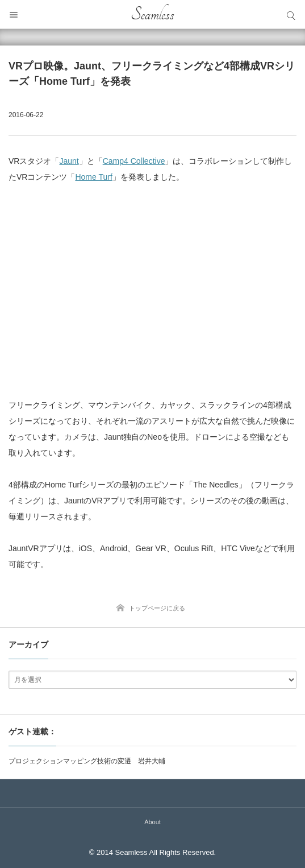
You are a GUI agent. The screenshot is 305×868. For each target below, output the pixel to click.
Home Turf (93, 177)
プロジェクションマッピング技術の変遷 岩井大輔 (87, 761)
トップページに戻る (157, 608)
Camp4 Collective (134, 161)
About (152, 822)
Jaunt (69, 161)
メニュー (14, 14)
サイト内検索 (291, 14)
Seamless (152, 14)
